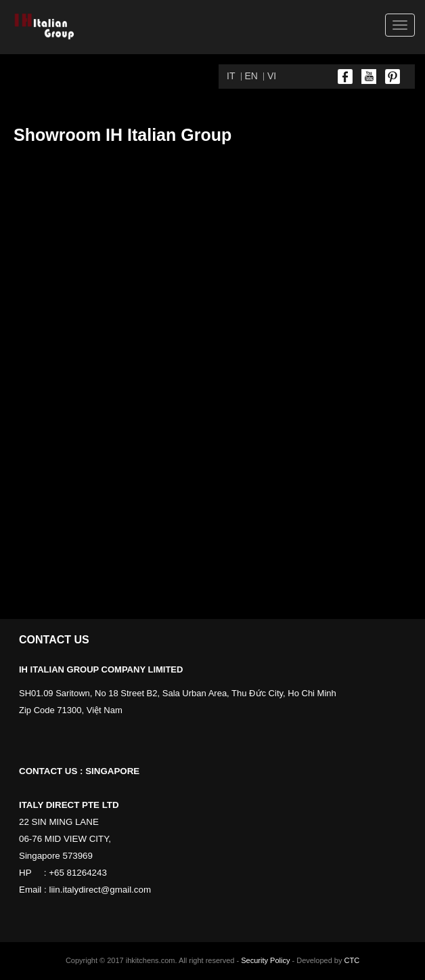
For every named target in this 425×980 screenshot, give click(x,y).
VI (272, 76)
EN (251, 76)
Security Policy (265, 960)
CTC (352, 960)
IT (231, 76)
